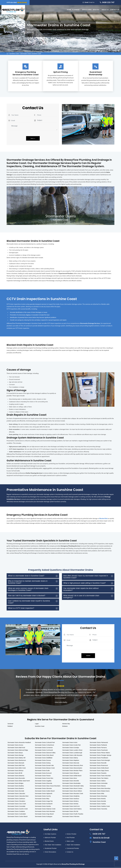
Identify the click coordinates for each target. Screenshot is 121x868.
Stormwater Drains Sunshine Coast (31, 54)
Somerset (10, 724)
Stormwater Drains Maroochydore (72, 768)
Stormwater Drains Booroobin (16, 778)
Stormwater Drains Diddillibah (44, 758)
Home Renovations (50, 852)
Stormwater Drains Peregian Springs (100, 755)
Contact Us (115, 10)
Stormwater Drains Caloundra (16, 794)
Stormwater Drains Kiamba (43, 806)
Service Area (87, 10)
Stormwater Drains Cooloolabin (17, 814)
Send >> (33, 138)
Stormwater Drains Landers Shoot (72, 750)
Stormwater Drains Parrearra (98, 748)
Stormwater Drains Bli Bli (15, 773)
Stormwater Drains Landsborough (72, 753)
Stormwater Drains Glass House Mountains (48, 786)
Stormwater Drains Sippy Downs (99, 771)
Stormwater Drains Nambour (71, 799)
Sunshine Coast (14, 54)
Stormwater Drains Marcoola (71, 763)
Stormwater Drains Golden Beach (45, 791)
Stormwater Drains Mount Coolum (72, 789)
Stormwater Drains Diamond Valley (45, 753)
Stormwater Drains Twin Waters (99, 778)
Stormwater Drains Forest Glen (44, 778)
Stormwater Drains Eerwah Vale (44, 766)
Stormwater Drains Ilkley (42, 799)
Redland (10, 726)
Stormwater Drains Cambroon (16, 799)
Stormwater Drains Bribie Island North (19, 781)
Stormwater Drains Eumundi (43, 773)
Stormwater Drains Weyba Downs (100, 791)
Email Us (92, 2)
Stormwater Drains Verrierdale (99, 783)
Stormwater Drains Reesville (98, 763)
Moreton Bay (66, 724)
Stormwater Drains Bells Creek (17, 768)
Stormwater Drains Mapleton (71, 761)
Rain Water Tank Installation (53, 845)
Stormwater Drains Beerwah (16, 763)
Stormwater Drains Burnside (16, 791)
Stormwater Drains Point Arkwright (100, 761)
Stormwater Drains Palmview (71, 817)
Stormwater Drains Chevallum (16, 801)
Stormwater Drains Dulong (43, 763)
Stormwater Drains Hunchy (43, 796)
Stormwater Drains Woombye (98, 796)
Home (69, 10)
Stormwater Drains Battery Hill (16, 758)
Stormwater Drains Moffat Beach (72, 776)
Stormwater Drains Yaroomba (98, 809)
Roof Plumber (71, 838)
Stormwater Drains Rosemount (99, 766)
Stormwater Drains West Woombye (100, 789)
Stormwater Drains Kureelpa (71, 748)
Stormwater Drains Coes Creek (17, 804)
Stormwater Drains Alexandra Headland (19, 743)
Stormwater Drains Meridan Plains (72, 771)
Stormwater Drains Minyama (71, 773)
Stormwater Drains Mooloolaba (71, 783)
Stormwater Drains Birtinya (15, 771)
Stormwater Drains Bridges (15, 783)
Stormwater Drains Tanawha (98, 773)
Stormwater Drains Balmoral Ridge (18, 750)
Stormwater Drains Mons (70, 778)
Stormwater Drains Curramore (44, 748)
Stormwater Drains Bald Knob (16, 748)
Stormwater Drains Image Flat (44, 801)
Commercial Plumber (73, 849)
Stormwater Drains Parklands (98, 745)
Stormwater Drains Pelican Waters (100, 753)
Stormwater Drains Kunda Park (72, 745)
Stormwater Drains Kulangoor (44, 817)
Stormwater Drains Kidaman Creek (45, 809)
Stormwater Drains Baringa (16, 755)
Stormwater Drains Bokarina (16, 776)
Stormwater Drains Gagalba (43, 781)
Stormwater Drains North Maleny (72, 809)
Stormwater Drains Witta (97, 794)
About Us (105, 10)
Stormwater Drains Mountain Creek (73, 794)
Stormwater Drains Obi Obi (70, 812)
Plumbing (77, 10)
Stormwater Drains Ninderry (71, 801)
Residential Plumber (51, 849)
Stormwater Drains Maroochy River (73, 766)
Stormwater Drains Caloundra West (18, 796)
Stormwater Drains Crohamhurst (44, 745)
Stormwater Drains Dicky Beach (44, 755)
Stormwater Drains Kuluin (70, 743)
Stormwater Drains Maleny (70, 758)
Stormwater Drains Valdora (98, 781)
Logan (37, 724)
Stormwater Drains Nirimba (70, 804)
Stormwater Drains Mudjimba (71, 796)
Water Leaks (70, 841)
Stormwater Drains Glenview (43, 789)
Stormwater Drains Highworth (44, 794)
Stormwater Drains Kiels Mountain (45, 812)
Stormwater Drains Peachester (99, 750)
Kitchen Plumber (72, 834)
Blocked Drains (49, 841)
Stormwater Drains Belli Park (16, 766)
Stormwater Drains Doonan (43, 761)
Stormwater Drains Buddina (16, 786)
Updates (97, 10)
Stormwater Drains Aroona (15, 745)
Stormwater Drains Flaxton (43, 776)
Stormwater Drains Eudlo (42, 771)
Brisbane (65, 726)
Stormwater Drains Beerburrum (17, 761)
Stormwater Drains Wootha (98, 799)
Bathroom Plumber (50, 838)
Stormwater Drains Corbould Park (45, 743)
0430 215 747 (108, 2)
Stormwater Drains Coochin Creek (18, 809)
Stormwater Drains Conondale (16, 806)
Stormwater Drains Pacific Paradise (73, 814)
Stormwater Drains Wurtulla (98, 801)
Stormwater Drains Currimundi (44, 750)
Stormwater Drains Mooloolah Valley (73, 786)
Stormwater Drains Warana (98, 786)
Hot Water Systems (50, 834)
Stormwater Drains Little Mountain (72, 755)
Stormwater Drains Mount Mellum (72, 791)
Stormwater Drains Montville (71, 781)
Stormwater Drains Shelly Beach (99, 768)
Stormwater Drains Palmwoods (99, 743)
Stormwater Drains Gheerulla (44, 783)
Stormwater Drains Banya (15, 753)
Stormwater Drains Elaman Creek (45, 768)
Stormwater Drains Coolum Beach (18, 817)
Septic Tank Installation (73, 845)
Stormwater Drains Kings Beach (44, 814)
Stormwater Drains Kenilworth (44, 804)
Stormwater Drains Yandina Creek (100, 806)
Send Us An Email (101, 838)
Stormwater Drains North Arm (71, 806)
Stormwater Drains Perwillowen (99, 758)
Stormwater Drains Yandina (98, 804)
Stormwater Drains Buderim (16, 789)
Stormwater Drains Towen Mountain (100, 776)
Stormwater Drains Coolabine (16, 812)
